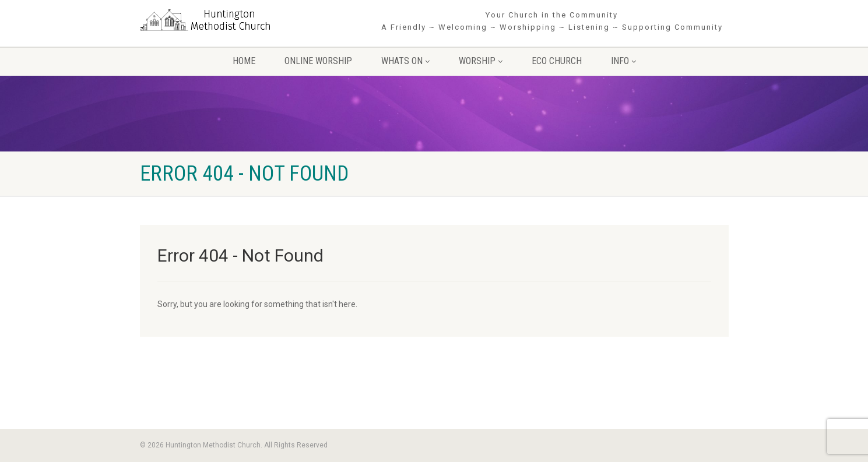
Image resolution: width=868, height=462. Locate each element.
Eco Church (557, 61)
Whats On (405, 61)
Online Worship (318, 61)
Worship (481, 61)
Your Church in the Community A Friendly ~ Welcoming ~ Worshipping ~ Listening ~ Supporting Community (552, 21)
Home (244, 61)
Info (623, 61)
